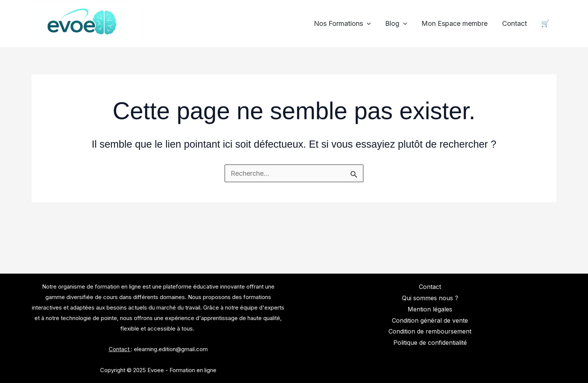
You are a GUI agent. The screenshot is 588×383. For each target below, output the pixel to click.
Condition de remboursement (430, 331)
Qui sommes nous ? (430, 298)
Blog (399, 24)
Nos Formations (346, 24)
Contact (516, 24)
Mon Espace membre (457, 24)
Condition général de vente (430, 320)
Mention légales (430, 309)
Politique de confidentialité (430, 343)
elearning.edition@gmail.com (171, 349)
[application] (371, 24)
